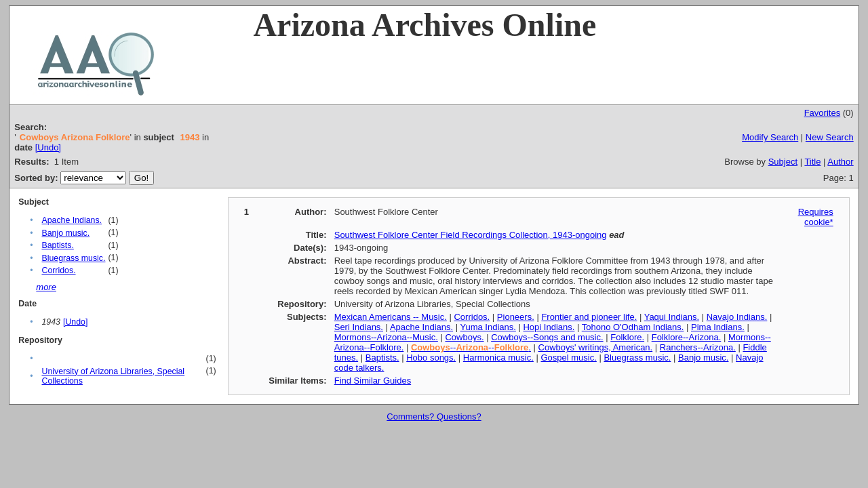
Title (812, 162)
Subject (783, 162)
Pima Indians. (718, 327)
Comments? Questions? (434, 416)
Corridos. (58, 270)
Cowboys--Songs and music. (547, 337)
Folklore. (627, 337)
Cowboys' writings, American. (596, 347)
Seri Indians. (359, 327)
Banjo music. (65, 233)
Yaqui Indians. (672, 317)
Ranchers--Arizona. (698, 347)
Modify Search (770, 137)
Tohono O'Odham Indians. (633, 327)
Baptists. (57, 245)
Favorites (822, 113)
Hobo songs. (431, 358)
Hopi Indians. (549, 327)
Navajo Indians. (737, 317)
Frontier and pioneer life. (589, 317)
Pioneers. (516, 317)
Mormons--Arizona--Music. (386, 337)
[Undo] (48, 147)
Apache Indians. (72, 220)
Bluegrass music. (73, 258)
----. (471, 347)
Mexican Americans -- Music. (391, 317)
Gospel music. (568, 358)
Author (840, 162)
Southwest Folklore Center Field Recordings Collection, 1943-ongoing (471, 235)
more (46, 287)
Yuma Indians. (488, 327)
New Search (830, 137)
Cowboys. (464, 337)
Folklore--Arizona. (687, 337)
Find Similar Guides (373, 381)
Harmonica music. (498, 358)
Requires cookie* (816, 217)
